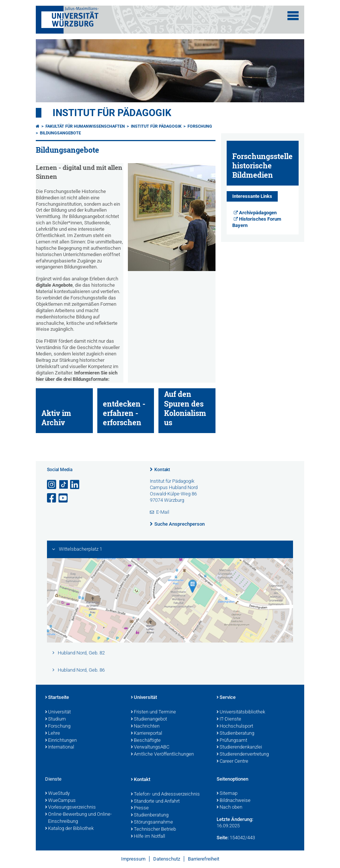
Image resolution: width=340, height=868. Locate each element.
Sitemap (227, 794)
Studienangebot (149, 719)
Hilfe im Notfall (148, 837)
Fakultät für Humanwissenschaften (85, 126)
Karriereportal (147, 734)
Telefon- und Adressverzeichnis (165, 794)
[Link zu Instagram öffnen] (52, 485)
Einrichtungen (61, 741)
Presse (140, 808)
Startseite (57, 698)
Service (226, 698)
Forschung (200, 126)
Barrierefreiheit (204, 859)
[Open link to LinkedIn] (75, 485)
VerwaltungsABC (150, 747)
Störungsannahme (152, 822)
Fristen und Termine (153, 712)
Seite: (223, 838)
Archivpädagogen (258, 213)
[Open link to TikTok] (64, 485)
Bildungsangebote (60, 133)
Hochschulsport (235, 727)
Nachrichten (145, 727)
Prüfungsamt (232, 741)
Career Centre (232, 762)
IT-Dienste (229, 719)
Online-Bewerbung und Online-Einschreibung (78, 818)
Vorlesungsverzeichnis (70, 808)
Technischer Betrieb (153, 830)
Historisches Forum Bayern (257, 222)
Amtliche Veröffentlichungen (162, 755)
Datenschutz (167, 859)
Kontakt (162, 470)
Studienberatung (235, 734)
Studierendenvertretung (243, 755)
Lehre (53, 734)
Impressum (133, 859)
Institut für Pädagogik (112, 113)
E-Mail (163, 512)
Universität (58, 712)
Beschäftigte (146, 741)
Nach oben (229, 808)
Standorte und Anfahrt (155, 802)
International (60, 747)
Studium (56, 719)
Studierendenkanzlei (239, 747)
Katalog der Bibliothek (69, 829)
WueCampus (60, 801)
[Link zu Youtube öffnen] (64, 498)
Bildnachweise (234, 801)
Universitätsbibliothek (241, 712)
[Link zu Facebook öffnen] (52, 498)
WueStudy (57, 794)
